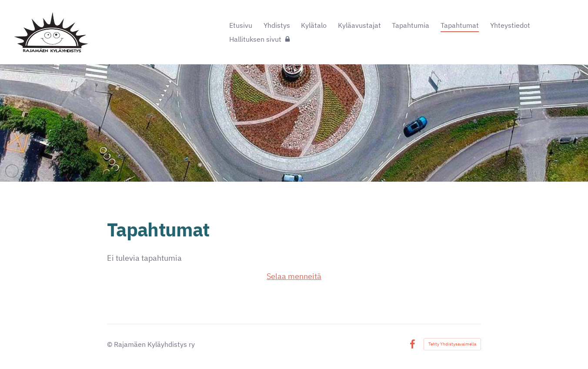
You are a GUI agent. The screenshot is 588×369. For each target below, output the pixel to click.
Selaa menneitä (294, 276)
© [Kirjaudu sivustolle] (110, 344)
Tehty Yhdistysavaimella (452, 344)
